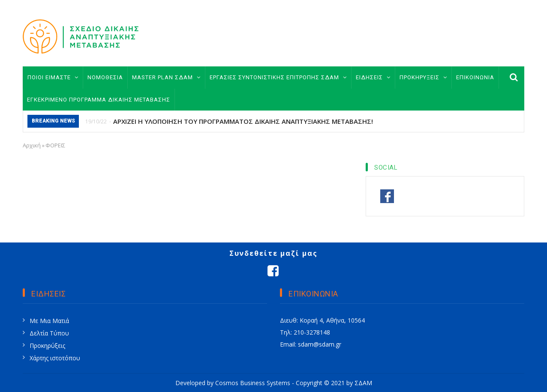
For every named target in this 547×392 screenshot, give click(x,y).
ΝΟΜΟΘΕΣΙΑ (105, 77)
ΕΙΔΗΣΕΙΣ (373, 77)
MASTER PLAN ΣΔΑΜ (166, 77)
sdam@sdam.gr (320, 344)
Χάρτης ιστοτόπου (55, 358)
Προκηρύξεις (47, 346)
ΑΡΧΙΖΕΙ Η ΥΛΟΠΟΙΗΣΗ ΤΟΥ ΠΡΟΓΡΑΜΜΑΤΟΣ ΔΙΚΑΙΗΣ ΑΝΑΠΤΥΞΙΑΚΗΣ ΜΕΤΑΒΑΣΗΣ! (243, 121)
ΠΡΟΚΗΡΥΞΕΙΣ (423, 77)
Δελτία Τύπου (49, 333)
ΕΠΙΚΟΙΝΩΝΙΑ (475, 77)
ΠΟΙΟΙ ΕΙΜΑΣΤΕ (53, 77)
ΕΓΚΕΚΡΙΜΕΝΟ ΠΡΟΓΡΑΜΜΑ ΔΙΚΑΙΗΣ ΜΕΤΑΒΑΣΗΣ (99, 100)
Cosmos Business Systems (253, 383)
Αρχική (32, 145)
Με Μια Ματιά (49, 321)
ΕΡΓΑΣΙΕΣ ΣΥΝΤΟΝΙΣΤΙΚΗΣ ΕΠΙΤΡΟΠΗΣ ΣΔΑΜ (278, 77)
